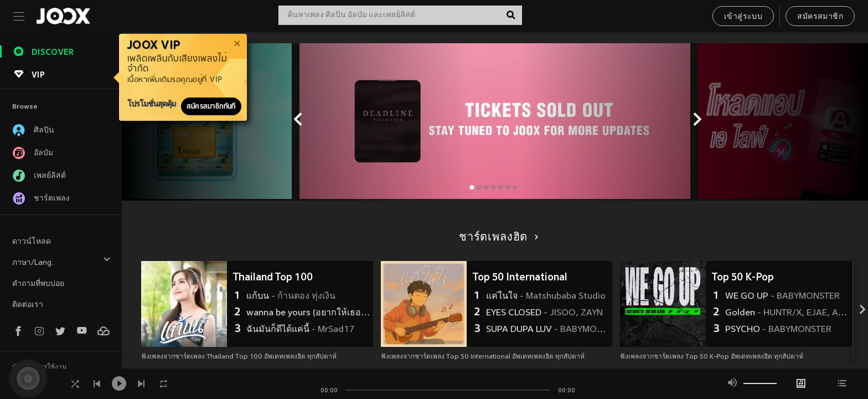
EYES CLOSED (544, 313)
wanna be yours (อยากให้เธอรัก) (308, 313)
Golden (787, 313)
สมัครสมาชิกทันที (211, 106)
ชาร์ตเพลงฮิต (497, 238)
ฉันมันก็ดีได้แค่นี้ (300, 330)
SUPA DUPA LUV (548, 330)
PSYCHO (778, 330)
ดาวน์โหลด (32, 242)
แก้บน (291, 296)
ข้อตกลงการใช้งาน (39, 367)
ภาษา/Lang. (61, 261)
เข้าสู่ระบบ (743, 17)
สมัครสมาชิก (820, 17)
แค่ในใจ (546, 296)
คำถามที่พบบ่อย (38, 284)
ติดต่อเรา (28, 305)
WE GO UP (782, 296)
